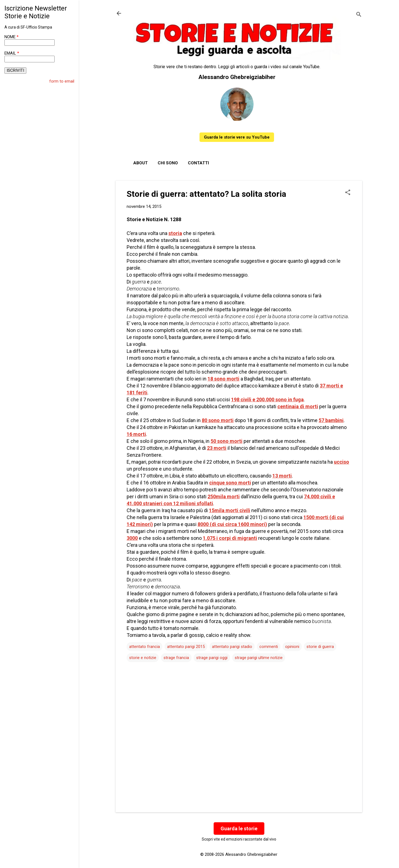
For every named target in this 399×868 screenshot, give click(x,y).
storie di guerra (320, 647)
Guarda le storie (239, 829)
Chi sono (168, 163)
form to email (62, 81)
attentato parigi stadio (232, 647)
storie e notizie (143, 658)
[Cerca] (359, 15)
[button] (348, 193)
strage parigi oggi (212, 658)
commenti (269, 647)
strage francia (176, 658)
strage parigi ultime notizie (259, 658)
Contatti (198, 163)
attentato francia (144, 647)
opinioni (292, 647)
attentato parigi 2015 (186, 647)
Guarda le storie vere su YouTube (237, 137)
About (140, 163)
